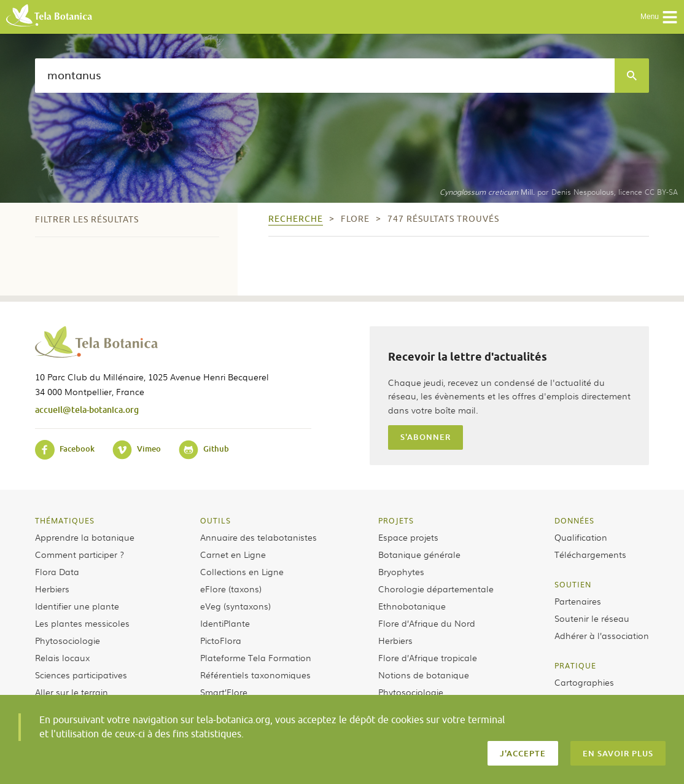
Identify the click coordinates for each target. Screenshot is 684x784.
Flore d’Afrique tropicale (428, 657)
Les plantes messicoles (82, 623)
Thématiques (65, 520)
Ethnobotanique (412, 606)
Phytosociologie (68, 640)
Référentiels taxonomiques (255, 675)
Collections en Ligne (242, 571)
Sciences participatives (81, 675)
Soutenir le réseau (592, 618)
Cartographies (584, 682)
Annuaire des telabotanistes (258, 537)
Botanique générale (419, 554)
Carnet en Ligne (233, 554)
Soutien (573, 584)
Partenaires (578, 601)
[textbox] (325, 76)
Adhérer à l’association (602, 635)
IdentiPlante (225, 623)
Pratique (575, 665)
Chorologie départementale (436, 589)
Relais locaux (62, 657)
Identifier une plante (77, 606)
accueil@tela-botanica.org (87, 410)
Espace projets (408, 537)
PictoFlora (221, 640)
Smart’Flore (224, 692)
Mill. (487, 192)
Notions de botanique (424, 675)
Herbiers (52, 589)
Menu (659, 17)
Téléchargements (590, 554)
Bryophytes (401, 571)
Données (574, 520)
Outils (216, 520)
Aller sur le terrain (72, 692)
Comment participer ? (80, 554)
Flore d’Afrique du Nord (427, 623)
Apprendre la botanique (85, 537)
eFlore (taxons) (231, 589)
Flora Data (57, 571)
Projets (396, 520)
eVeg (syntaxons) (235, 606)
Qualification (581, 537)
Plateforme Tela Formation (256, 657)
